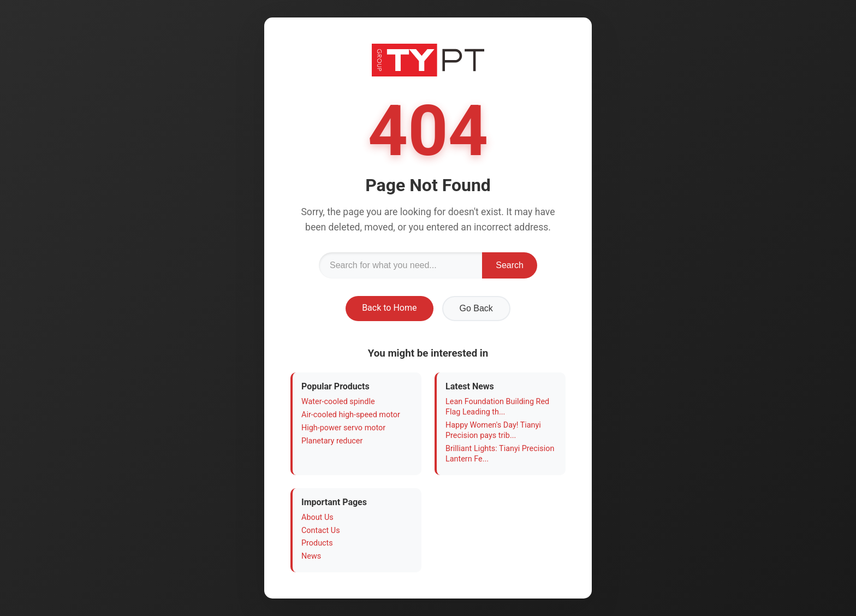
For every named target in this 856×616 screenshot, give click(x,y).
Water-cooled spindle (338, 402)
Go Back (476, 308)
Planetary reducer (332, 441)
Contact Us (321, 531)
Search (510, 265)
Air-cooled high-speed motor (351, 415)
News (311, 556)
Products (317, 543)
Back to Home (389, 308)
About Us (317, 517)
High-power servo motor (343, 428)
